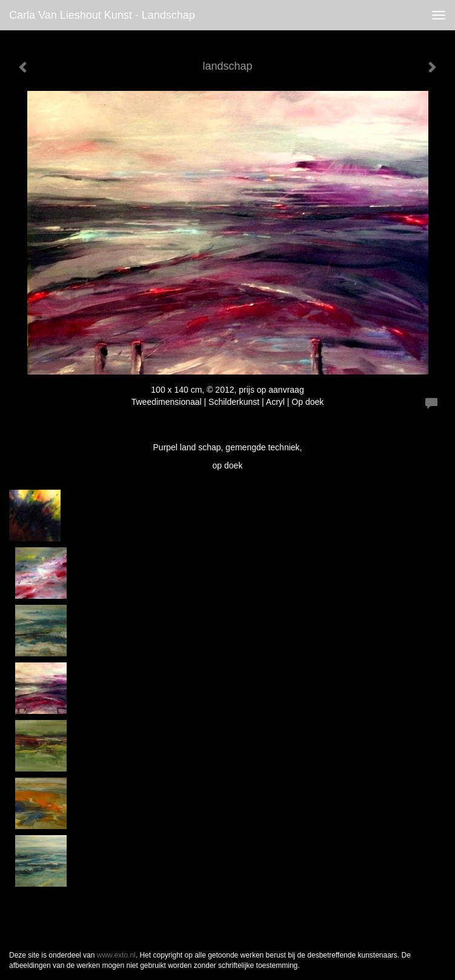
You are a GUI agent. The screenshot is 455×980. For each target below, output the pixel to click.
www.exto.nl (116, 955)
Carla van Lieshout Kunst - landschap (102, 15)
